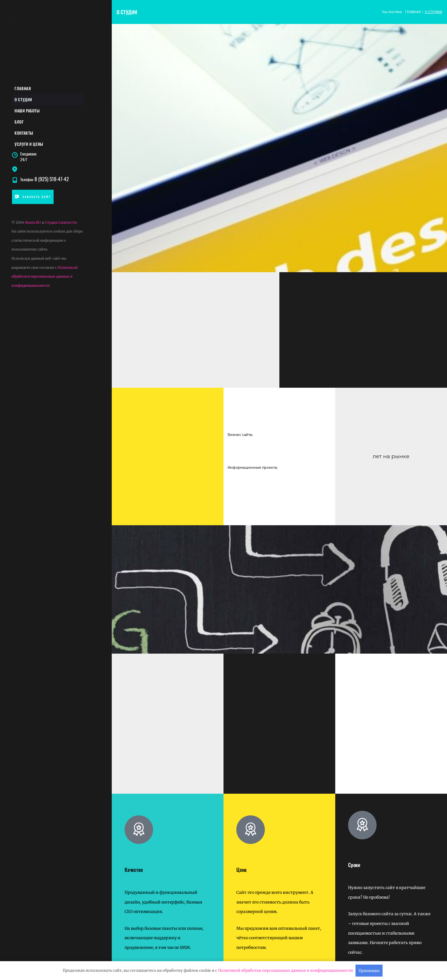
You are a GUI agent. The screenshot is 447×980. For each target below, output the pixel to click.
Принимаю (369, 971)
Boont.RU (33, 224)
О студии (24, 100)
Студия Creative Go (61, 224)
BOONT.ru (13, 19)
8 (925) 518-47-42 (52, 181)
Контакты (24, 134)
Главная (23, 89)
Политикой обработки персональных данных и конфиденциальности (44, 278)
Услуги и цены (29, 146)
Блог (19, 123)
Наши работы (27, 111)
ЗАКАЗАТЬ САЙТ (33, 199)
